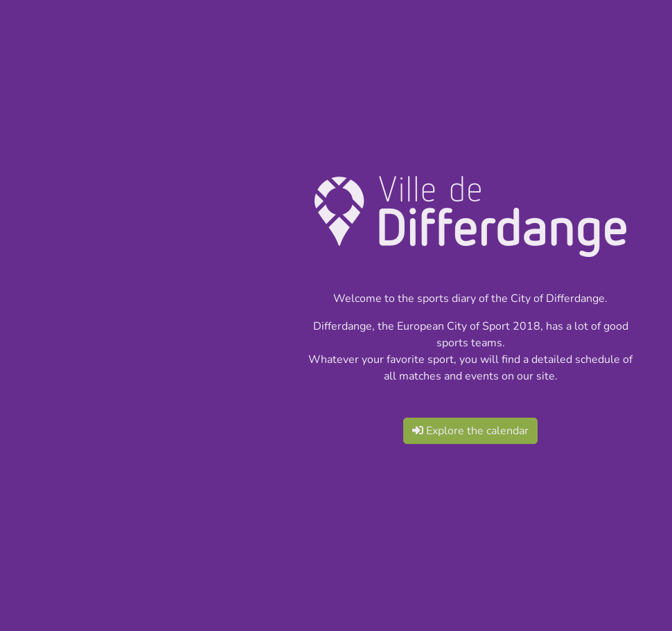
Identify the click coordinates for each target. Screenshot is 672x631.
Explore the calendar (470, 431)
